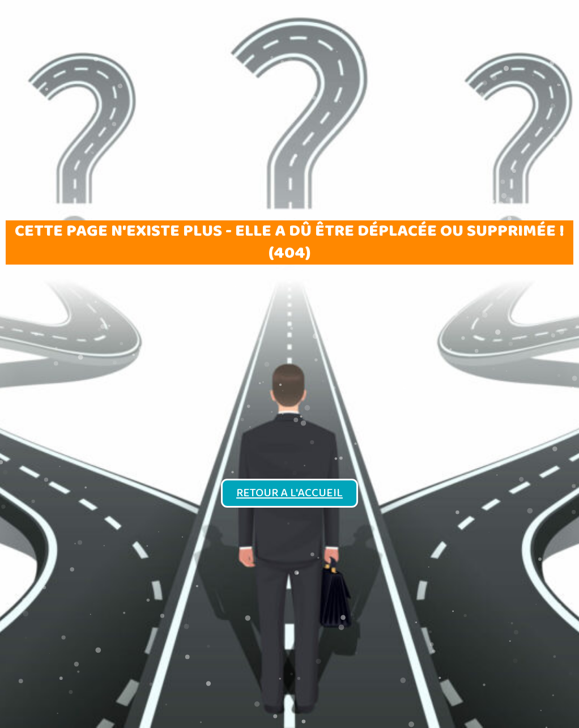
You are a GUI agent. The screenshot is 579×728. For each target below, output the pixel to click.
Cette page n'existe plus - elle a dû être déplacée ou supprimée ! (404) (289, 242)
